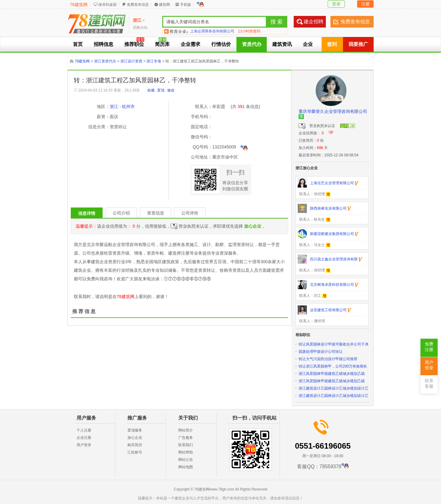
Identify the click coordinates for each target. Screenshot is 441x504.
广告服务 (186, 438)
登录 (336, 4)
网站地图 (186, 467)
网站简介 (186, 430)
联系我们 (186, 445)
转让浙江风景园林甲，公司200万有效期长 (333, 366)
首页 (78, 44)
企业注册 (84, 438)
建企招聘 (314, 22)
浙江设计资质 (131, 61)
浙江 (114, 106)
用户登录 (84, 445)
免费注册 (429, 347)
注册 (365, 4)
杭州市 (128, 106)
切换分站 (140, 28)
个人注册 (84, 430)
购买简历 (135, 445)
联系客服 (429, 384)
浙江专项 (154, 61)
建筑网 (164, 5)
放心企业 (135, 438)
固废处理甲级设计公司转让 (321, 352)
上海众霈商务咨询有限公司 (212, 31)
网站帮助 (186, 452)
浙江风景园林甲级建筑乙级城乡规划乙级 (332, 374)
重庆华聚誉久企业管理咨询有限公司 (333, 111)
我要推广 (358, 44)
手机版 (186, 5)
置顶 (161, 90)
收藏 (151, 90)
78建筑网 (79, 5)
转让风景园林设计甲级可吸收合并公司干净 (334, 344)
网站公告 (186, 460)
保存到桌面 (107, 5)
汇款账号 (135, 452)
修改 (171, 90)
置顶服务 (135, 430)
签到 (332, 44)
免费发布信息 (138, 5)
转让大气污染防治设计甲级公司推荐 (328, 359)
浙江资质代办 (105, 61)
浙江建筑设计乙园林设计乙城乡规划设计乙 (334, 388)
